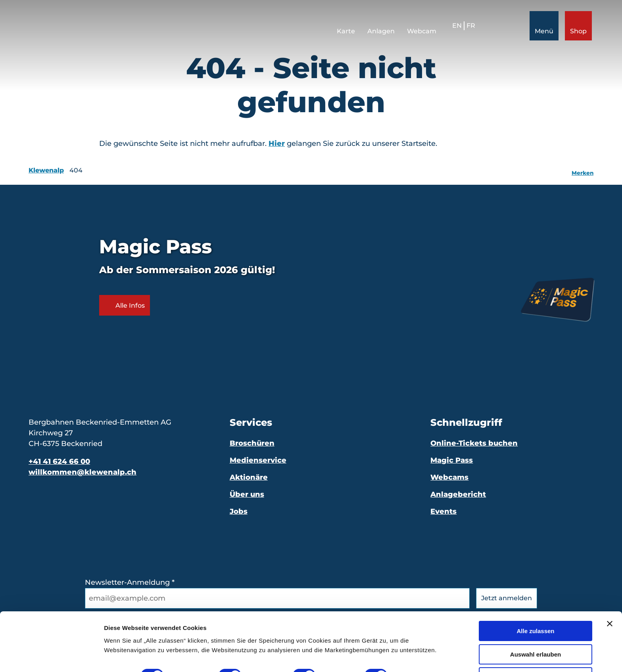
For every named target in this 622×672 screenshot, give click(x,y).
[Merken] (583, 170)
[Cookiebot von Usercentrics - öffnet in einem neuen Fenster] (51, 657)
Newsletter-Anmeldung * (130, 582)
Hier (277, 144)
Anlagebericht (458, 494)
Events (443, 511)
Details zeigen (422, 650)
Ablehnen (536, 652)
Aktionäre (249, 477)
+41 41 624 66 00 (59, 461)
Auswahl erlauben (536, 629)
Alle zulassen (535, 606)
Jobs (239, 511)
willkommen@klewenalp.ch (83, 472)
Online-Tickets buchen (474, 443)
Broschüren (252, 443)
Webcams (449, 477)
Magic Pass (452, 460)
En (455, 27)
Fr (469, 27)
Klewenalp (46, 170)
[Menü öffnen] (542, 27)
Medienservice (258, 460)
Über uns (247, 494)
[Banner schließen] (610, 599)
